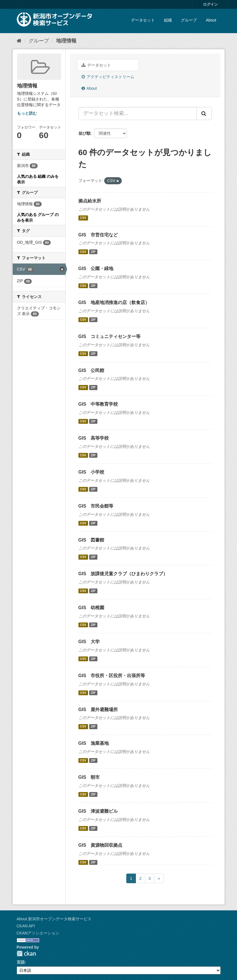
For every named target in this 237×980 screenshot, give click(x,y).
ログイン (210, 4)
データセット (143, 20)
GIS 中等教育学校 (98, 404)
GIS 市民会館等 (96, 506)
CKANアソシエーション (38, 933)
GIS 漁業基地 (94, 743)
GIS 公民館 (91, 370)
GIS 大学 (89, 642)
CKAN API (26, 926)
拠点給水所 (90, 201)
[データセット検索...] (138, 114)
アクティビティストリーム (108, 77)
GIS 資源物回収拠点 (101, 845)
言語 (21, 962)
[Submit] (204, 114)
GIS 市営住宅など (98, 235)
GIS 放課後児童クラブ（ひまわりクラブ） (123, 574)
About (211, 20)
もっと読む (27, 113)
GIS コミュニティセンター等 (110, 336)
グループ (189, 20)
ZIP (93, 252)
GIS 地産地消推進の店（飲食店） (114, 302)
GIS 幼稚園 (91, 608)
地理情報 (66, 41)
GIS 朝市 (89, 777)
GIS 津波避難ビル (98, 811)
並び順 (84, 133)
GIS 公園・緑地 (96, 268)
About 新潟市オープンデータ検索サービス (54, 919)
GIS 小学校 (91, 472)
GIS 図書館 (91, 540)
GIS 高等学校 (94, 438)
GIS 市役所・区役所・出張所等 (112, 676)
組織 (168, 20)
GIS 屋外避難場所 (98, 710)
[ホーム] (19, 41)
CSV (83, 218)
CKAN (26, 954)
